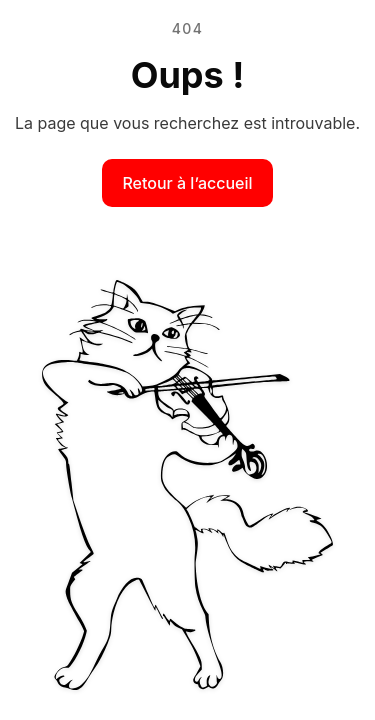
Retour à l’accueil (187, 183)
